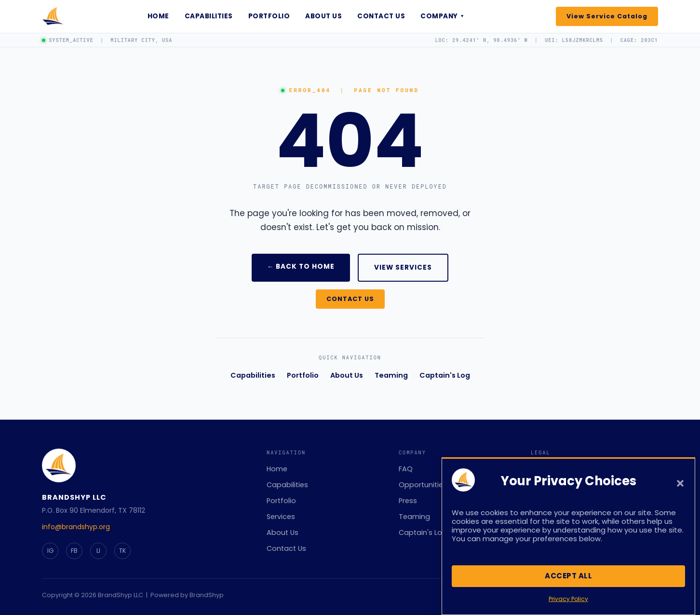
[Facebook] (74, 551)
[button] (680, 489)
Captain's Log (445, 375)
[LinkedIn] (98, 551)
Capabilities (209, 16)
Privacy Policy (568, 604)
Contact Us (381, 16)
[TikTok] (122, 551)
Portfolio (269, 16)
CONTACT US (350, 299)
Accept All (568, 581)
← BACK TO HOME (301, 266)
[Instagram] (50, 551)
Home (158, 16)
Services (281, 517)
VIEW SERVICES (403, 267)
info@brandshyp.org (76, 527)
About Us (323, 16)
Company (442, 16)
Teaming (391, 375)
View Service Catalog (607, 16)
